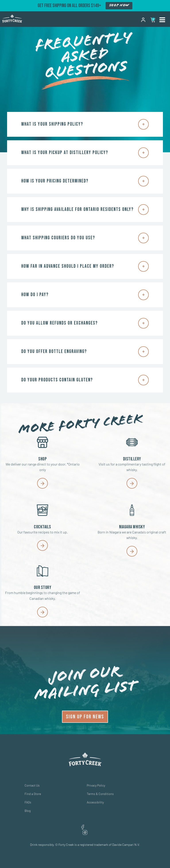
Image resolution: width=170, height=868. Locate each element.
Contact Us (32, 785)
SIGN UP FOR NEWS (85, 717)
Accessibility (95, 802)
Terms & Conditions (100, 794)
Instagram (85, 832)
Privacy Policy (96, 785)
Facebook (83, 827)
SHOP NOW (119, 6)
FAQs (28, 802)
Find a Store (33, 794)
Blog (28, 811)
